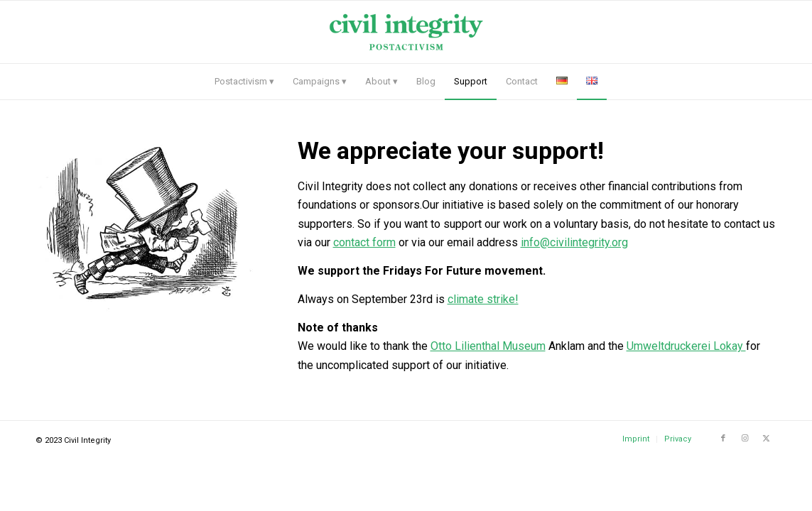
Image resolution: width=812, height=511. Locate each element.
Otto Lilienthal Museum (488, 346)
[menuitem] (244, 82)
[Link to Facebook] (723, 439)
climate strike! (483, 299)
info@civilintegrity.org (574, 242)
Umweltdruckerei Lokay (686, 346)
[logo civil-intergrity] (406, 32)
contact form (364, 242)
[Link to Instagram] (745, 439)
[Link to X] (766, 439)
